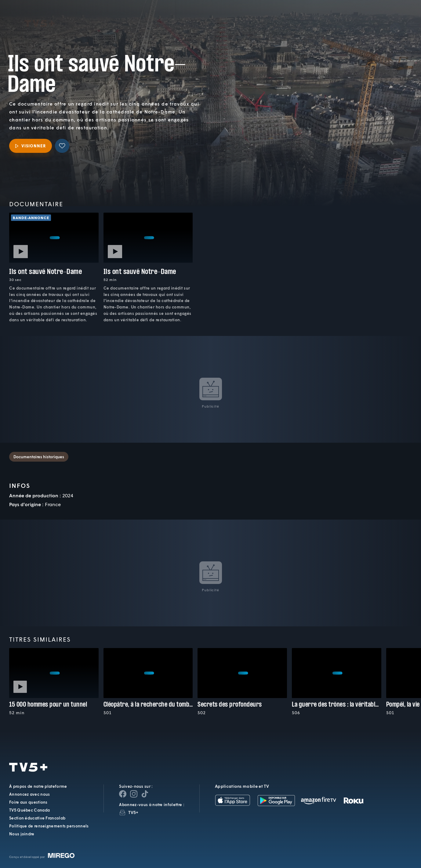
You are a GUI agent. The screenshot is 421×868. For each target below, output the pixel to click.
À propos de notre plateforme (38, 786)
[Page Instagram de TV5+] (134, 794)
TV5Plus (40, 15)
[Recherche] (395, 20)
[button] (313, 20)
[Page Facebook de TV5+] (123, 794)
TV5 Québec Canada (29, 810)
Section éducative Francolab (37, 818)
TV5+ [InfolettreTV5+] (133, 812)
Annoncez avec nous (29, 794)
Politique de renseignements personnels (49, 826)
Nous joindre (22, 834)
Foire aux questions (28, 802)
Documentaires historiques (39, 457)
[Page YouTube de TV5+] (145, 794)
